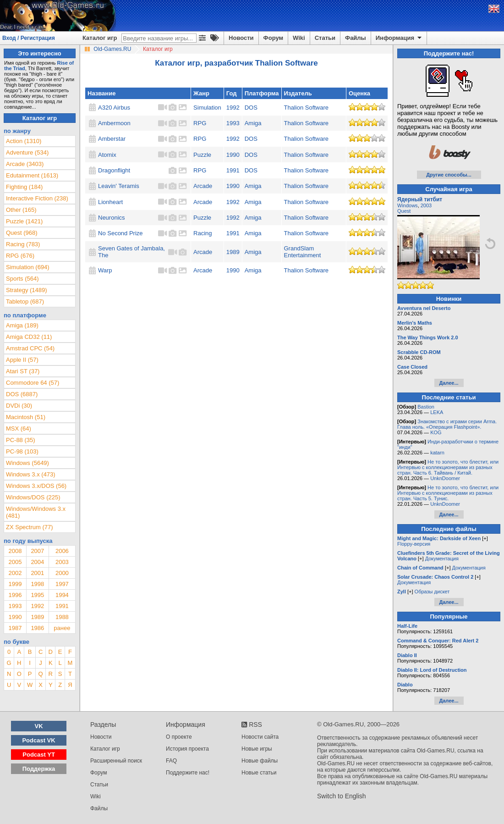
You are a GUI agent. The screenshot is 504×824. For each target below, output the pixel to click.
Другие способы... (449, 175)
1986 (37, 628)
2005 (15, 562)
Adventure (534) (27, 152)
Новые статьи (259, 773)
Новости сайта (260, 737)
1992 (233, 108)
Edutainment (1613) (32, 175)
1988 (62, 617)
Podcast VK (38, 740)
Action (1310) (24, 141)
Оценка (359, 93)
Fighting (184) (24, 187)
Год (232, 93)
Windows (408, 205)
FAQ (171, 761)
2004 (37, 562)
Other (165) (21, 210)
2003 (62, 562)
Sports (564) (22, 279)
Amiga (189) (22, 325)
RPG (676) (20, 256)
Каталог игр (100, 38)
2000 (62, 573)
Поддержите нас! (188, 773)
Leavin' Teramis (119, 186)
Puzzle (202, 155)
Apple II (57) (22, 360)
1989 (233, 252)
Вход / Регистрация (29, 38)
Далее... (449, 383)
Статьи (325, 38)
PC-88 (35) (21, 440)
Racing (203, 233)
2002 (15, 573)
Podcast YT (39, 755)
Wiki (299, 38)
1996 (15, 595)
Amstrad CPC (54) (30, 348)
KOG (436, 432)
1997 (62, 584)
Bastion (426, 407)
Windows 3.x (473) (31, 474)
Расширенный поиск (116, 761)
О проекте (179, 737)
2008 (15, 551)
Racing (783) (23, 244)
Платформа (262, 93)
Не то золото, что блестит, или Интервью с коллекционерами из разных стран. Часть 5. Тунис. (448, 493)
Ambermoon (114, 123)
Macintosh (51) (26, 417)
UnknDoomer (445, 478)
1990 (233, 155)
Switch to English (342, 796)
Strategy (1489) (27, 290)
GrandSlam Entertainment (303, 252)
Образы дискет (432, 592)
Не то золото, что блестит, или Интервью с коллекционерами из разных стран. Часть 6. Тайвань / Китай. (448, 467)
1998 (37, 584)
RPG (200, 123)
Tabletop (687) (25, 301)
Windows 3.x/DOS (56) (36, 486)
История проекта (187, 749)
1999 (15, 584)
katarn (437, 453)
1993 (233, 123)
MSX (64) (19, 429)
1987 (15, 628)
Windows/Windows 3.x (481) (36, 512)
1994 (62, 595)
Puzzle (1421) (24, 221)
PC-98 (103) (22, 451)
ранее (62, 628)
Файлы (356, 38)
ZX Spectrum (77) (30, 527)
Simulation (207, 108)
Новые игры (257, 749)
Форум (273, 38)
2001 (37, 573)
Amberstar (112, 139)
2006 (62, 551)
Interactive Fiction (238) (37, 198)
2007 (37, 551)
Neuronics (112, 218)
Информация (399, 38)
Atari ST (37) (23, 371)
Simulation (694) (28, 267)
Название (101, 93)
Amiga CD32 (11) (29, 337)
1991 (233, 170)
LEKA (437, 412)
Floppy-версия (414, 544)
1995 (37, 595)
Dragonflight (114, 170)
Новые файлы (260, 761)
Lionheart (110, 202)
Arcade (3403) (25, 164)
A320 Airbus (114, 108)
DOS (251, 108)
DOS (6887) (22, 394)
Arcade (203, 186)
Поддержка (39, 769)
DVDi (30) (19, 406)
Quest (404, 211)
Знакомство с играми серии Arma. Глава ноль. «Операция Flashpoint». (447, 424)
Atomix (107, 155)
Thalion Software (307, 108)
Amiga (253, 123)
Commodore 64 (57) (33, 383)
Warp (105, 270)
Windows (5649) (27, 463)
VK (39, 726)
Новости (241, 38)
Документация (442, 559)
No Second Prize (121, 233)
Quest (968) (22, 233)
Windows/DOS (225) (33, 497)
